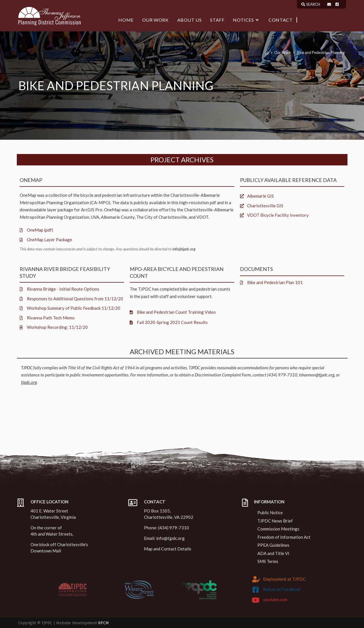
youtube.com (275, 599)
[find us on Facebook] (255, 590)
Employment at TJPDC (284, 579)
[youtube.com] (255, 600)
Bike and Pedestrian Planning (321, 52)
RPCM (103, 623)
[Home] (267, 52)
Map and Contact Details (168, 549)
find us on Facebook (282, 589)
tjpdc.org (29, 382)
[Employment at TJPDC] (256, 579)
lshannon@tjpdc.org (317, 375)
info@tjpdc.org (184, 249)
